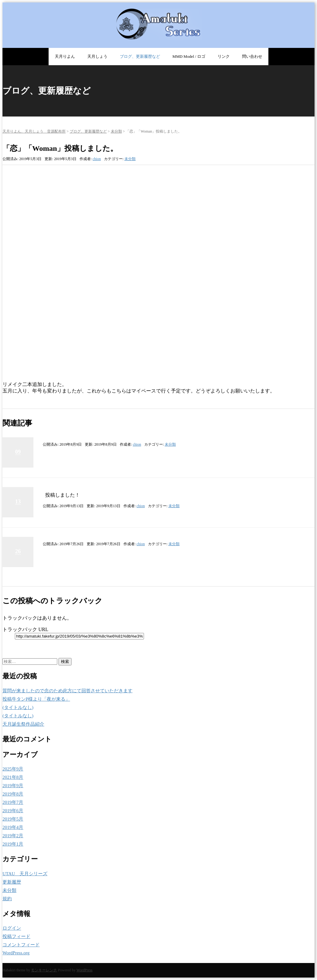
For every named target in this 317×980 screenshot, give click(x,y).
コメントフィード (21, 945)
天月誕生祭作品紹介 (23, 724)
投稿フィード (16, 936)
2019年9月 (13, 786)
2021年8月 (13, 777)
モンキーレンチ (44, 970)
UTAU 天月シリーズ (25, 874)
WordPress (85, 970)
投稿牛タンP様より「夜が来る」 (36, 699)
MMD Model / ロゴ (189, 56)
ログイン (12, 928)
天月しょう (97, 56)
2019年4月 (13, 827)
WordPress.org (16, 953)
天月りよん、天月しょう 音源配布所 (34, 131)
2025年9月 (13, 769)
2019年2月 (13, 836)
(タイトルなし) (18, 707)
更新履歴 (12, 882)
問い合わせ (252, 56)
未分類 (116, 131)
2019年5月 (13, 819)
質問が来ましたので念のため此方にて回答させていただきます (67, 691)
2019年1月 (13, 844)
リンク (224, 56)
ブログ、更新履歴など (140, 56)
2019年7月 (13, 802)
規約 (7, 899)
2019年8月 (13, 794)
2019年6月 (13, 811)
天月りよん (65, 56)
